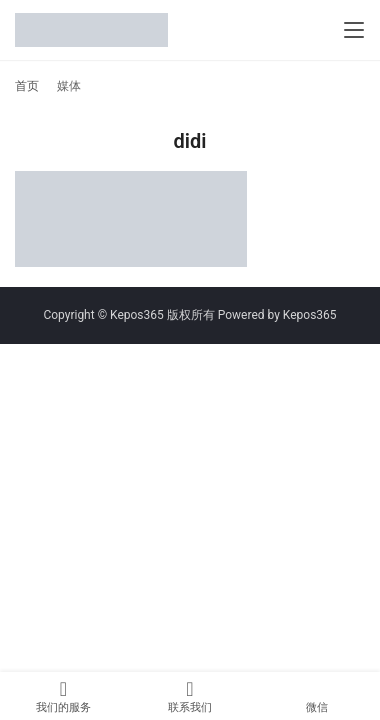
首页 (27, 86)
